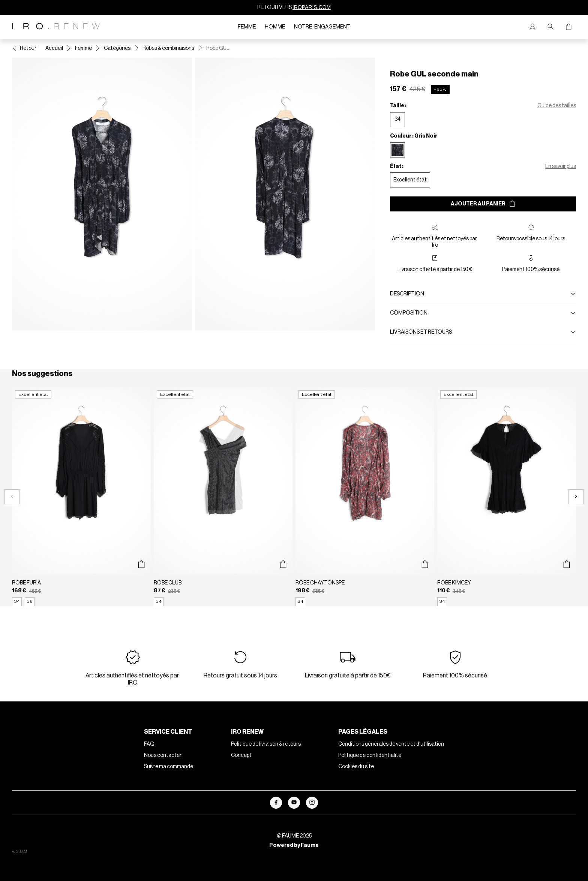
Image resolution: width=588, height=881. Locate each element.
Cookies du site (356, 767)
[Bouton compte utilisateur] (532, 27)
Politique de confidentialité (370, 755)
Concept (241, 755)
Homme (275, 27)
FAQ (149, 744)
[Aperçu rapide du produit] (141, 564)
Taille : (398, 106)
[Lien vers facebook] (276, 803)
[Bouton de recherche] (550, 27)
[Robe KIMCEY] (507, 497)
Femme (247, 27)
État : (397, 166)
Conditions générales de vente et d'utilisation (391, 744)
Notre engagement (322, 27)
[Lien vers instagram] (312, 803)
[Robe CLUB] (223, 497)
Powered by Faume (294, 845)
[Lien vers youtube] (294, 803)
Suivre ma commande (169, 767)
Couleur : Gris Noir (414, 136)
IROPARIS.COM (312, 7)
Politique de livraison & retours (266, 744)
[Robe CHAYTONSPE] (365, 497)
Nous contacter (163, 755)
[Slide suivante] (576, 497)
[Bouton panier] (568, 27)
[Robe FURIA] (81, 497)
